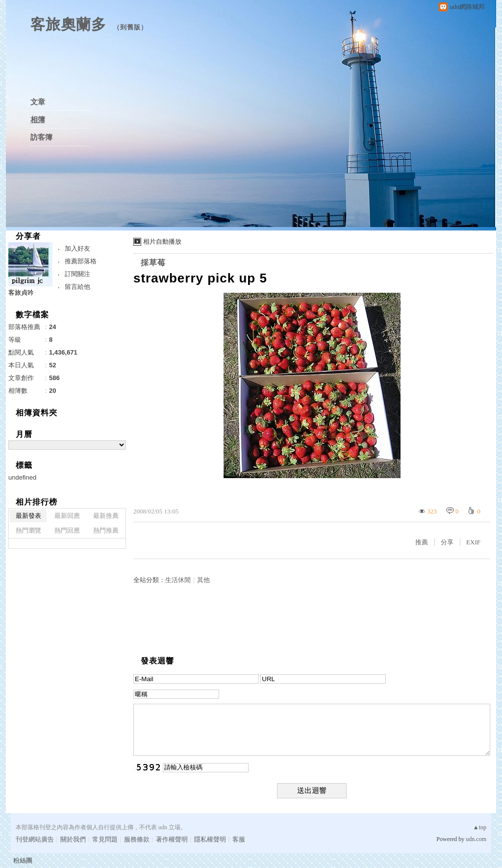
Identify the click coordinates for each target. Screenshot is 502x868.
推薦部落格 (81, 261)
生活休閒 (178, 580)
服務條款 (137, 839)
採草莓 (153, 263)
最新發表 (28, 516)
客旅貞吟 (21, 293)
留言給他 (77, 287)
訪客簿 (41, 137)
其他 (203, 580)
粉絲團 (23, 860)
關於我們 (73, 839)
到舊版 (130, 27)
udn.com (476, 839)
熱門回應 (67, 530)
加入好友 (77, 248)
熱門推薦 (106, 530)
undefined (22, 477)
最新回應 (67, 516)
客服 (239, 839)
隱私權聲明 (210, 839)
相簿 (38, 120)
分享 (447, 542)
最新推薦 (106, 516)
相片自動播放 (162, 242)
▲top (480, 827)
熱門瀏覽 (28, 530)
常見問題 (105, 839)
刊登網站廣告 (35, 839)
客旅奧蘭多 (68, 24)
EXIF (473, 542)
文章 (38, 102)
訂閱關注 (77, 274)
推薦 (422, 542)
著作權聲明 (172, 839)
